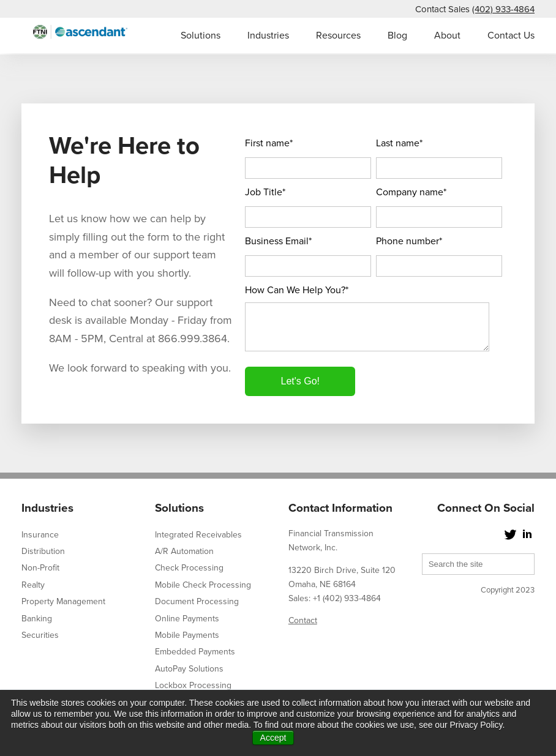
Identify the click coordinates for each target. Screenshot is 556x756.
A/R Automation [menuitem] (184, 551)
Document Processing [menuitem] (197, 601)
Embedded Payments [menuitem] (195, 652)
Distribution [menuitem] (43, 551)
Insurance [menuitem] (40, 535)
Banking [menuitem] (37, 619)
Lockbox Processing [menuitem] (193, 685)
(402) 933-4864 (503, 9)
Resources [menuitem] (338, 36)
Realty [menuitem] (33, 585)
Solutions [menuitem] (201, 36)
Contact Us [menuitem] (511, 36)
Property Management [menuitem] (63, 601)
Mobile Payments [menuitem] (187, 635)
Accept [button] (273, 738)
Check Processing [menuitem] (189, 568)
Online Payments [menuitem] (187, 619)
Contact (303, 620)
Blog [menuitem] (397, 36)
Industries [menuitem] (268, 36)
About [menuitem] (447, 36)
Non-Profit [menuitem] (40, 568)
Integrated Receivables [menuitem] (198, 535)
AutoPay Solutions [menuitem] (189, 669)
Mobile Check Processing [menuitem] (203, 585)
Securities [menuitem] (40, 635)
